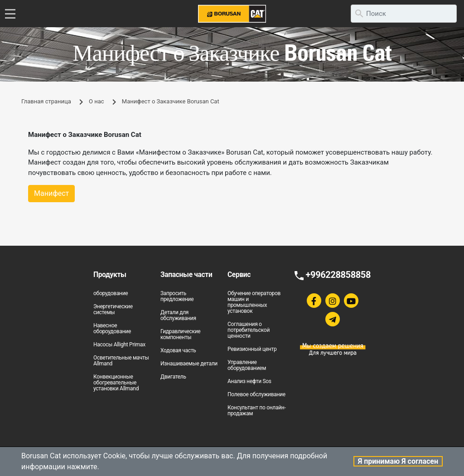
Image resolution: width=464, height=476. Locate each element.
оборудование (111, 293)
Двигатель (173, 377)
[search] (404, 14)
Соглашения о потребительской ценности (249, 330)
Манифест (51, 193)
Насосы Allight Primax (119, 345)
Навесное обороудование (112, 328)
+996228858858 (338, 275)
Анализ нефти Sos (249, 381)
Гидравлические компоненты (180, 334)
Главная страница (46, 101)
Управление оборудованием (247, 365)
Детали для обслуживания (178, 315)
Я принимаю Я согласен (398, 461)
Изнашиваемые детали (189, 364)
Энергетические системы (113, 309)
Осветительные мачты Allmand (121, 361)
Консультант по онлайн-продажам (257, 410)
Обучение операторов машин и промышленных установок (254, 302)
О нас (97, 101)
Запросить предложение (177, 296)
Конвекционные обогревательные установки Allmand (116, 383)
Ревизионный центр (252, 349)
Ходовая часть (178, 350)
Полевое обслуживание (256, 394)
